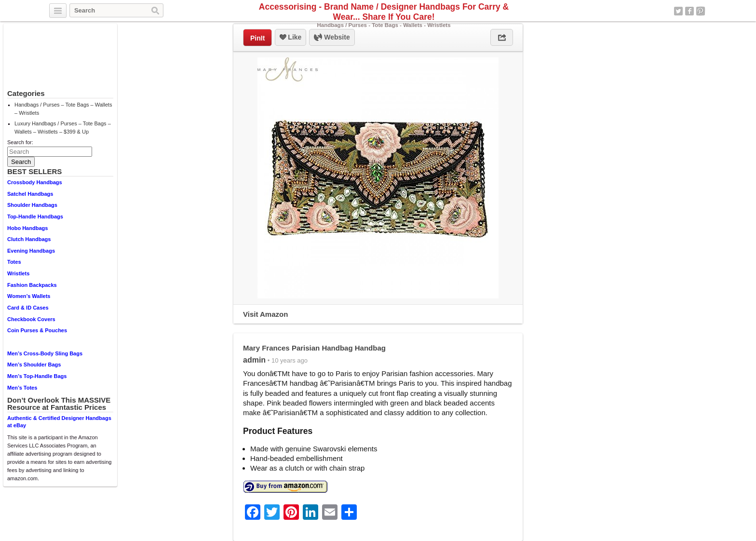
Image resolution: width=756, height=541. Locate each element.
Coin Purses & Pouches (37, 330)
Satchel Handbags (30, 194)
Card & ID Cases (28, 308)
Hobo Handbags (27, 228)
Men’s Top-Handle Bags (37, 376)
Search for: (20, 142)
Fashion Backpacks (32, 285)
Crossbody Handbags (35, 182)
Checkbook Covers (31, 319)
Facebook (689, 11)
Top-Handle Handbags (35, 216)
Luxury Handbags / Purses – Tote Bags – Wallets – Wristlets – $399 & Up (63, 128)
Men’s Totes (22, 388)
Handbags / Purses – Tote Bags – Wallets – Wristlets (63, 109)
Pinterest (701, 11)
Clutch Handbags (29, 239)
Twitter (678, 11)
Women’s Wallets (29, 296)
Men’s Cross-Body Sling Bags (45, 353)
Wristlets (18, 273)
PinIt (257, 38)
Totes (14, 262)
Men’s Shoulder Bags (34, 365)
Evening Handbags (31, 251)
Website (332, 38)
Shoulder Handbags (32, 205)
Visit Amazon (265, 314)
